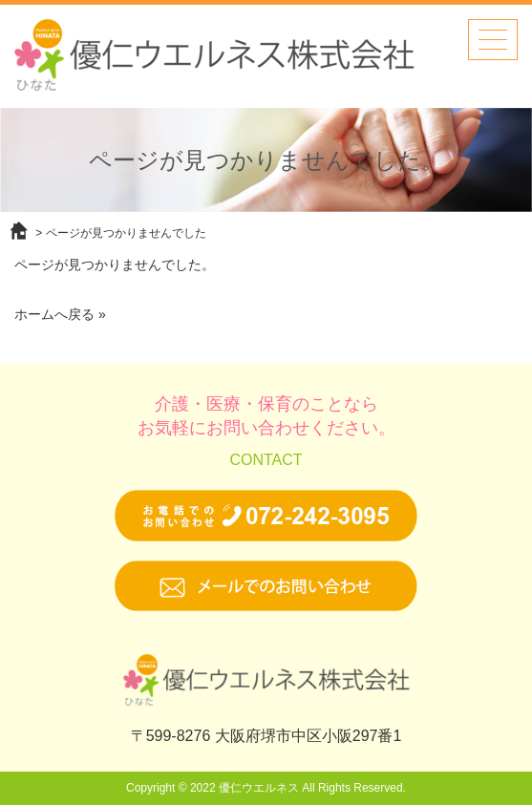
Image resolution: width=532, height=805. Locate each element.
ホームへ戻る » (60, 314)
